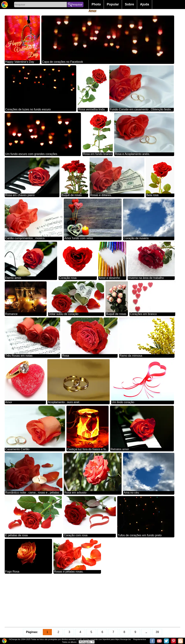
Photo (96, 4)
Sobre (129, 4)
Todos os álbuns (69, 642)
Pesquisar (77, 5)
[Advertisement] (93, 600)
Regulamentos (140, 639)
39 (157, 632)
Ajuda (145, 4)
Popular (113, 4)
